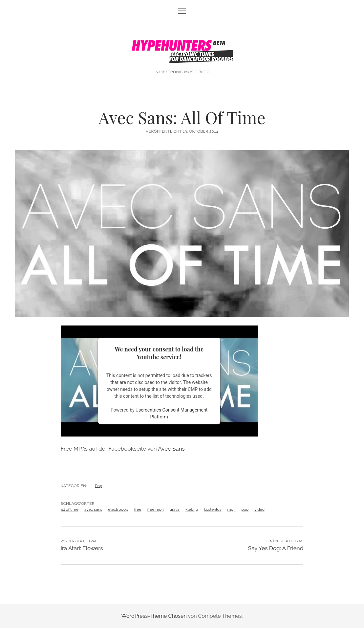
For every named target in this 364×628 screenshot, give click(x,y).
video (259, 509)
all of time (70, 509)
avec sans (93, 509)
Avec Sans (171, 449)
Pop (98, 486)
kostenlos (213, 509)
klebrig (192, 509)
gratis (174, 509)
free (138, 509)
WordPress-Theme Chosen (154, 616)
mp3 (231, 509)
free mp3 (156, 509)
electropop (118, 509)
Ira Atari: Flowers (82, 548)
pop (245, 509)
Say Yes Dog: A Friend (276, 548)
